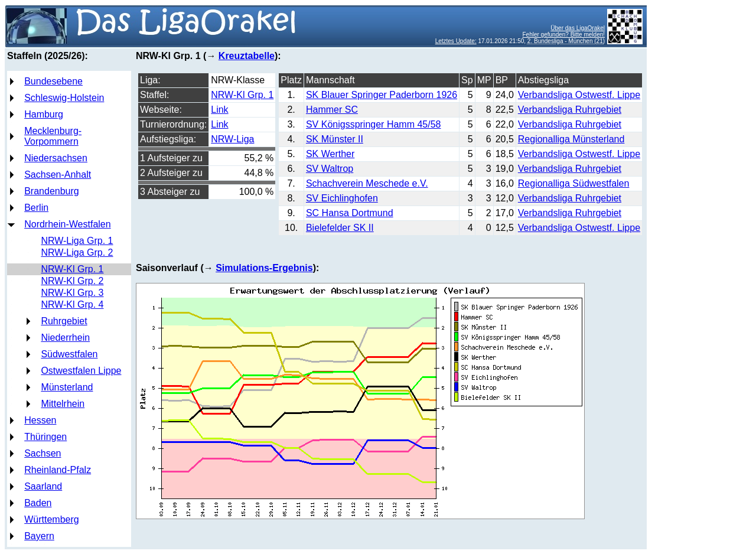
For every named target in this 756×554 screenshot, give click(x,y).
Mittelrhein (63, 404)
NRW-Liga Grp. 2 (77, 252)
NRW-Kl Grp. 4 (72, 304)
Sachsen (43, 453)
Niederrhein (65, 338)
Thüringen (45, 437)
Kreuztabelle (247, 56)
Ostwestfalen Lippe (81, 371)
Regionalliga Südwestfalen (574, 183)
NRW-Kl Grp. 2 (72, 281)
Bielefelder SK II (340, 228)
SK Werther (330, 154)
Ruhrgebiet (64, 321)
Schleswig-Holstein (64, 98)
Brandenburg (52, 191)
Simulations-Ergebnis (264, 268)
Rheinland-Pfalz (58, 470)
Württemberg (51, 519)
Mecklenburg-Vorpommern (53, 136)
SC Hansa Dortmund (350, 213)
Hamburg (44, 114)
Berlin (36, 208)
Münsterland (67, 387)
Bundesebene (53, 81)
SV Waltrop (330, 169)
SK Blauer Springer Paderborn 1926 (382, 95)
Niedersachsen (56, 158)
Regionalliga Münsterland (571, 139)
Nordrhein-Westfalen (67, 224)
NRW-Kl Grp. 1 (72, 269)
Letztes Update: (456, 41)
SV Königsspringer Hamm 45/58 (374, 124)
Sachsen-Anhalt (58, 175)
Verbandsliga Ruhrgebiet (570, 110)
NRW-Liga (232, 139)
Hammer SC (332, 110)
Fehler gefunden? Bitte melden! (564, 35)
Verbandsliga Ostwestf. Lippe (579, 95)
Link (219, 110)
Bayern (39, 536)
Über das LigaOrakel (578, 28)
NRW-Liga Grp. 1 (77, 241)
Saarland (43, 486)
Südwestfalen (69, 354)
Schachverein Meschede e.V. (367, 183)
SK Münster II (335, 139)
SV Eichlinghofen (342, 198)
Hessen (40, 420)
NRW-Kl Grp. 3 (72, 293)
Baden (38, 503)
